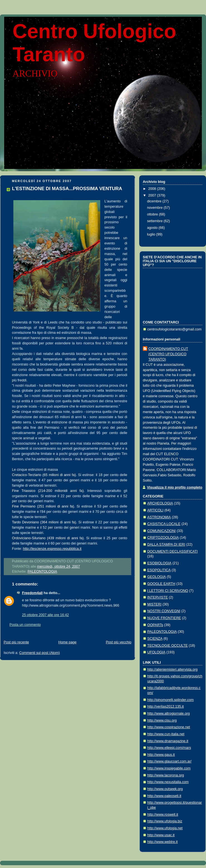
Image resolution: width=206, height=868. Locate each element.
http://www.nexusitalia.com (168, 782)
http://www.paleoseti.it (164, 796)
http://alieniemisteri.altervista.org (172, 670)
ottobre (153, 214)
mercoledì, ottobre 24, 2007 (58, 567)
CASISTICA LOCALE (164, 524)
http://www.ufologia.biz (165, 821)
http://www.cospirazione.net (169, 727)
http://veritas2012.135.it (165, 707)
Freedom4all (32, 593)
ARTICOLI (155, 510)
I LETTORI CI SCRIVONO (168, 591)
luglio (152, 234)
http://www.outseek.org (165, 789)
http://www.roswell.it (163, 815)
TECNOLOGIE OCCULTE (168, 646)
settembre (155, 221)
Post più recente (16, 642)
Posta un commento (25, 625)
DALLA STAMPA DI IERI (166, 545)
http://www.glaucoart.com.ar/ (169, 761)
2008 (153, 189)
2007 (153, 195)
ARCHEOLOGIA (160, 503)
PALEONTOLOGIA (42, 572)
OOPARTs (155, 625)
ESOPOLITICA (159, 570)
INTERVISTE (158, 597)
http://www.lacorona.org (166, 775)
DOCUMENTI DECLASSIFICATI (172, 551)
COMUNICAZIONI (161, 531)
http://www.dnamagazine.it (168, 741)
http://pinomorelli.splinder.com (171, 700)
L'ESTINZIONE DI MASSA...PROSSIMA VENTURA (67, 189)
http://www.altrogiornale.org (169, 713)
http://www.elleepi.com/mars (169, 748)
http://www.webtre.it (162, 842)
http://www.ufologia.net (165, 828)
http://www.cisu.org (162, 720)
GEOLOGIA (157, 577)
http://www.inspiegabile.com (169, 768)
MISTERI (154, 604)
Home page (68, 642)
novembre (155, 208)
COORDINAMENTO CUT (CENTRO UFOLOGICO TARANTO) (168, 354)
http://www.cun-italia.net (166, 734)
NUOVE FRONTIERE (164, 618)
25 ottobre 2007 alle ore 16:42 (45, 615)
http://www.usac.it (161, 835)
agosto (153, 228)
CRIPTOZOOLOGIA (163, 538)
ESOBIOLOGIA (159, 563)
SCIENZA (155, 639)
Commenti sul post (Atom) (40, 653)
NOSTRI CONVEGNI (164, 611)
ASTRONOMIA (159, 517)
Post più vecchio (119, 642)
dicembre (155, 201)
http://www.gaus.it (161, 755)
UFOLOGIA (156, 652)
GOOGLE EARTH (161, 584)
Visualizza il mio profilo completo (175, 487)
